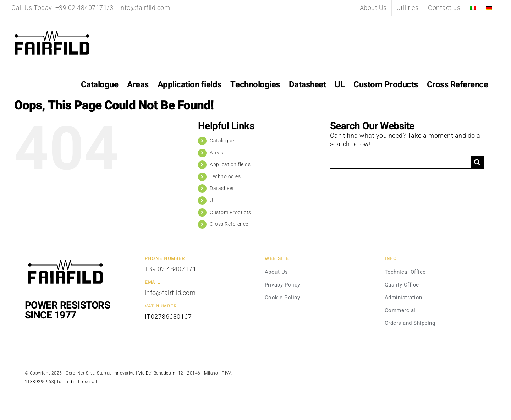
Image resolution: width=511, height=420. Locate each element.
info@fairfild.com (145, 8)
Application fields (230, 164)
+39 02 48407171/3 (84, 8)
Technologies (225, 176)
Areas (217, 153)
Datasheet (222, 188)
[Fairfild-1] (65, 259)
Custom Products (230, 212)
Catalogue (222, 141)
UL (213, 200)
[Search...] (400, 162)
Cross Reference (229, 224)
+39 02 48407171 (171, 269)
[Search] (477, 162)
